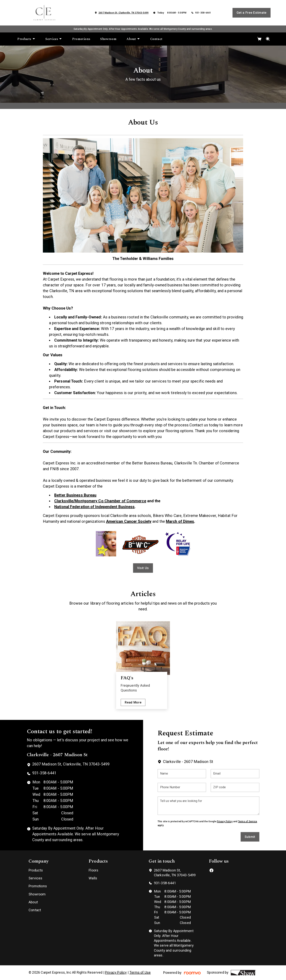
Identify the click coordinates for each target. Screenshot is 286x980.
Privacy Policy (225, 821)
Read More (133, 702)
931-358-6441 (203, 13)
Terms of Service (248, 821)
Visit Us (143, 568)
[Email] (235, 774)
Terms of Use (140, 972)
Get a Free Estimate (252, 13)
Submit (250, 837)
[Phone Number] (182, 787)
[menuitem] (26, 39)
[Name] (182, 774)
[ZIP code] (235, 787)
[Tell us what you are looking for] (208, 806)
